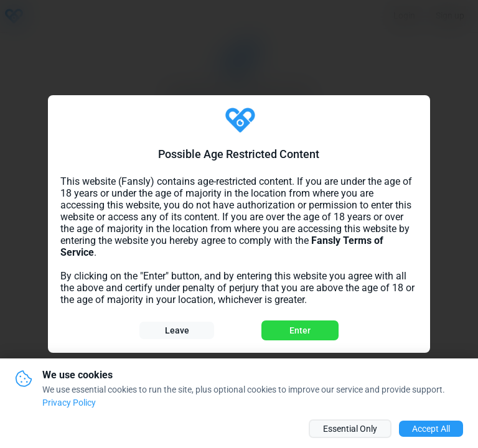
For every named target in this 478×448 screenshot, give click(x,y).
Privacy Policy (69, 403)
